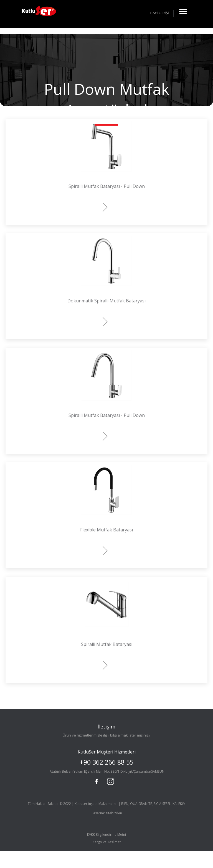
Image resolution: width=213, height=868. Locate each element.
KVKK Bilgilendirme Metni (106, 835)
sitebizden (114, 813)
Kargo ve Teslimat (107, 842)
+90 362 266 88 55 (107, 762)
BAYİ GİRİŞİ (160, 13)
